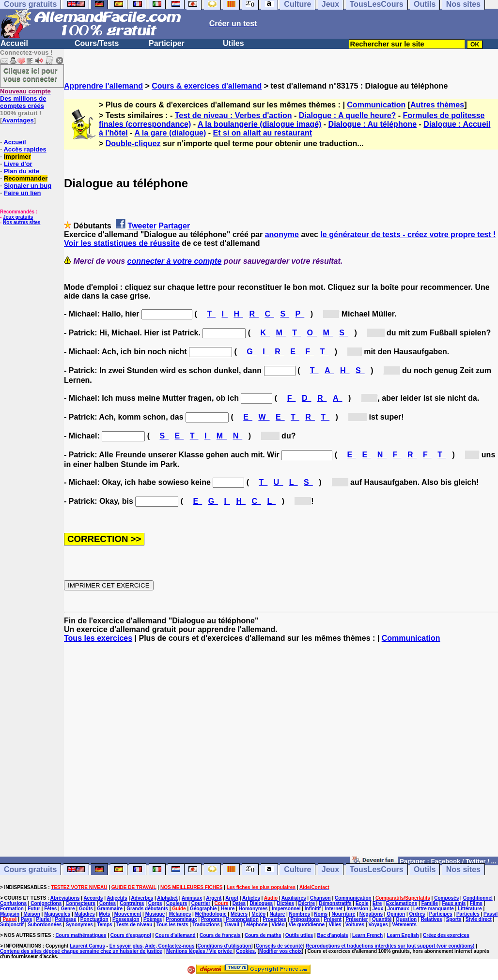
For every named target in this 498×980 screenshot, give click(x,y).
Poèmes (153, 919)
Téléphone (255, 925)
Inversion (358, 909)
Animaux (192, 898)
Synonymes (79, 925)
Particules (468, 914)
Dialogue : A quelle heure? (348, 115)
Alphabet (167, 898)
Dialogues (261, 903)
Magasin (10, 914)
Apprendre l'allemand (103, 86)
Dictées (286, 903)
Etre (377, 903)
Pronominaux (182, 919)
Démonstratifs (335, 903)
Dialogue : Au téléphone (373, 124)
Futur (34, 909)
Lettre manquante (434, 909)
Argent (214, 898)
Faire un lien (23, 193)
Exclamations (402, 903)
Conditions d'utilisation (225, 946)
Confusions (13, 903)
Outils (425, 869)
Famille (430, 903)
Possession (126, 919)
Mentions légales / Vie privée (200, 951)
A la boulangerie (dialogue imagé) (259, 124)
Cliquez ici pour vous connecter (31, 75)
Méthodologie (211, 914)
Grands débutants (147, 909)
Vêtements (404, 925)
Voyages (378, 925)
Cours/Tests (97, 43)
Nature (278, 914)
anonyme (282, 234)
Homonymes (253, 909)
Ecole (362, 903)
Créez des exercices (446, 935)
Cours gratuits (30, 869)
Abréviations (65, 898)
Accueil (14, 43)
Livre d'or (18, 164)
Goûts (86, 909)
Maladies (84, 914)
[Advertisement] (281, 754)
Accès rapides (25, 149)
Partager (174, 226)
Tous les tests (172, 925)
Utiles (233, 43)
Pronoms (211, 919)
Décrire (306, 903)
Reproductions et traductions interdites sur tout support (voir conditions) (390, 946)
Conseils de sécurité (279, 946)
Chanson (320, 898)
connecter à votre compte (175, 261)
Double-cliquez (133, 143)
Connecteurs (81, 903)
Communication (376, 105)
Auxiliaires (294, 898)
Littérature (470, 909)
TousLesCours (377, 869)
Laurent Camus (87, 946)
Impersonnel (286, 909)
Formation (12, 909)
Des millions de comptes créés (25, 98)
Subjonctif (12, 925)
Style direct (479, 919)
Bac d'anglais (332, 935)
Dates (239, 903)
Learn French (367, 935)
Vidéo (278, 925)
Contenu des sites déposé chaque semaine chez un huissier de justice (81, 951)
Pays (26, 919)
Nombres (300, 914)
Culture (297, 869)
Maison (31, 914)
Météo (258, 914)
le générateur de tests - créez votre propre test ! (408, 234)
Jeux (330, 869)
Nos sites (463, 869)
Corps (155, 903)
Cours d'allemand (175, 935)
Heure (228, 909)
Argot (232, 898)
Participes (441, 914)
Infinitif (313, 909)
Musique (155, 914)
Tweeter (142, 226)
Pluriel (44, 919)
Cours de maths (263, 935)
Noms (321, 914)
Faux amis (454, 903)
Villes (335, 925)
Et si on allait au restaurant (263, 133)
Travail (232, 925)
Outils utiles (299, 935)
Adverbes (142, 898)
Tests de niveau (134, 925)
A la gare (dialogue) (170, 133)
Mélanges (180, 914)
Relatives (432, 919)
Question (406, 919)
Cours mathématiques (81, 935)
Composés (446, 898)
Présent (333, 919)
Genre (68, 909)
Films (476, 903)
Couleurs (177, 903)
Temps (105, 925)
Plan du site (22, 171)
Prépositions (305, 919)
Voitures (355, 925)
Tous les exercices (98, 638)
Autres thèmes (437, 105)
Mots (104, 914)
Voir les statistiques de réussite (122, 243)
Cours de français (220, 935)
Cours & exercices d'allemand (207, 86)
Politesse (66, 919)
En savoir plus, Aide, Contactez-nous (152, 946)
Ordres (417, 914)
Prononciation (242, 919)
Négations (371, 914)
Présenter (357, 919)
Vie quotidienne (307, 925)
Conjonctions (46, 903)
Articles (251, 898)
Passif (490, 914)
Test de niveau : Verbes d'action (233, 115)
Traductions (206, 925)
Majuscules (57, 914)
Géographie (203, 909)
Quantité (382, 919)
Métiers (239, 914)
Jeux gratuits (18, 217)
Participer (167, 43)
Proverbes (274, 919)
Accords (93, 898)
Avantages (18, 120)
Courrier (201, 903)
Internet (334, 909)
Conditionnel (478, 898)
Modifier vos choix (280, 951)
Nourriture (343, 914)
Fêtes (50, 909)
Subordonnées (45, 925)
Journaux (398, 909)
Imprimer (17, 157)
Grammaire (110, 909)
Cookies (245, 951)
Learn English (403, 935)
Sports (454, 919)
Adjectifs (117, 898)
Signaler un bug (28, 186)
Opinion (396, 914)
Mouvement (128, 914)
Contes (108, 903)
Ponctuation (94, 919)
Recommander (26, 178)
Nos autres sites (22, 222)
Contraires (132, 903)
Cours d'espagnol (131, 935)
